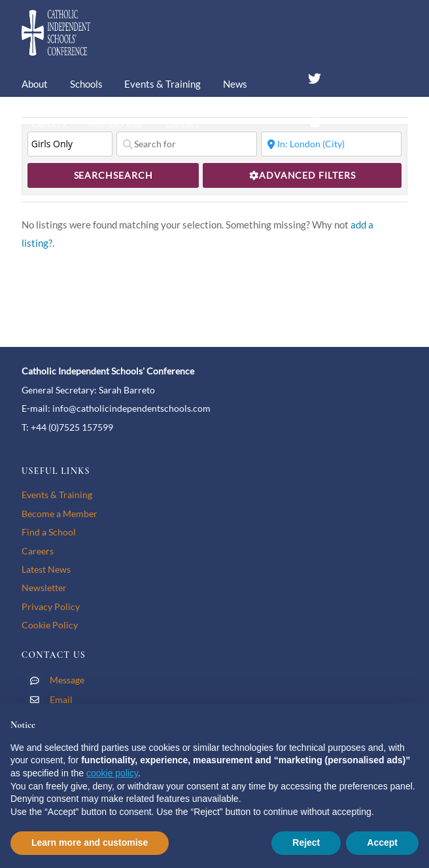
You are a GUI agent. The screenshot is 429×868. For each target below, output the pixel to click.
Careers (49, 123)
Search (113, 175)
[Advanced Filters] (302, 175)
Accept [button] (382, 842)
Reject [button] (306, 842)
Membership (115, 123)
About (35, 84)
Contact (182, 123)
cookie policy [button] (112, 773)
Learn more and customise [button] (90, 842)
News (235, 84)
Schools (86, 84)
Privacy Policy (51, 606)
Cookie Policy (50, 625)
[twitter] (315, 76)
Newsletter (44, 588)
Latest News (46, 569)
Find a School (49, 532)
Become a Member (60, 514)
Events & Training (163, 84)
